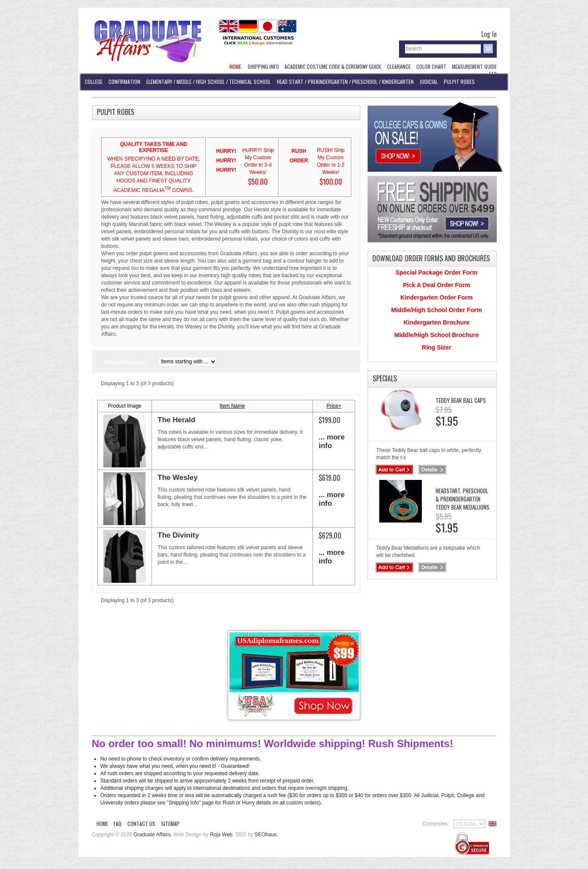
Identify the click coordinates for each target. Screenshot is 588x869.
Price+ (334, 406)
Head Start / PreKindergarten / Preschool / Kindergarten (345, 82)
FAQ (118, 824)
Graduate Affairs (152, 835)
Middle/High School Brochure (436, 335)
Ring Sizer (436, 347)
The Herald (176, 420)
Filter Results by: (126, 362)
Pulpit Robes (459, 82)
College (94, 82)
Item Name (232, 406)
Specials (385, 378)
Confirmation (124, 82)
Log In (489, 34)
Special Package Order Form (437, 272)
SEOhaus (265, 835)
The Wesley (178, 478)
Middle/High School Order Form (437, 310)
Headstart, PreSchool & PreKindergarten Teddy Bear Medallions (463, 499)
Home (102, 824)
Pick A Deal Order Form (436, 285)
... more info (331, 441)
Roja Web (221, 835)
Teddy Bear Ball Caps (461, 400)
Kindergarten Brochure (436, 322)
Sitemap (170, 824)
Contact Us (141, 824)
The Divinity (178, 535)
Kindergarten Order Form (436, 297)
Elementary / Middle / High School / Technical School (209, 82)
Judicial (429, 82)
